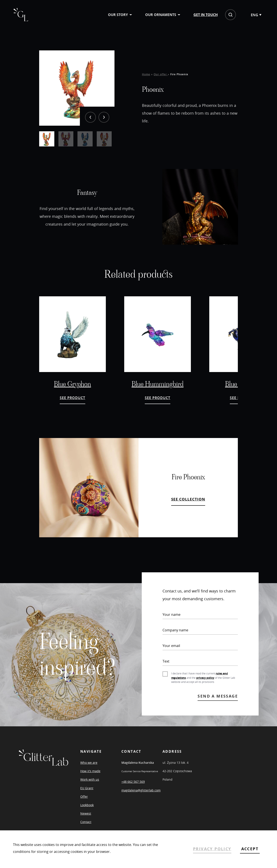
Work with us (90, 784)
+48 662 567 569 (133, 786)
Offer (84, 801)
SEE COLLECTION (188, 504)
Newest (86, 818)
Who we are (89, 767)
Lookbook (87, 810)
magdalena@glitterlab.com (141, 795)
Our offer (161, 78)
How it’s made (90, 776)
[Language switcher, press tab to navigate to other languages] (251, 15)
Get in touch (200, 15)
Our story (113, 15)
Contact (86, 827)
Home (146, 78)
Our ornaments (155, 15)
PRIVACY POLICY (212, 849)
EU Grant (87, 793)
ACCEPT (250, 849)
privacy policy (205, 682)
